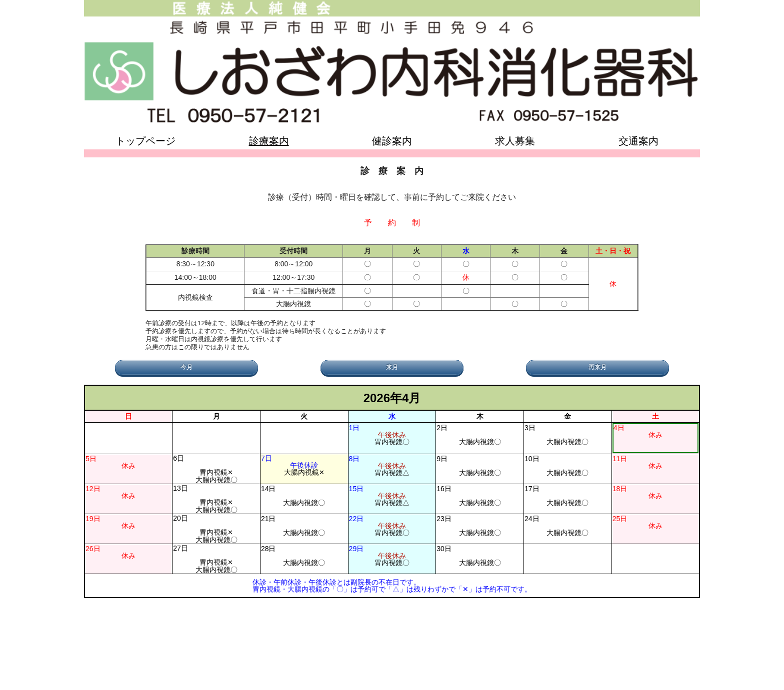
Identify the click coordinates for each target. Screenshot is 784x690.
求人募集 (515, 141)
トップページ (145, 141)
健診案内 (392, 141)
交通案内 (638, 141)
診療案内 (269, 141)
